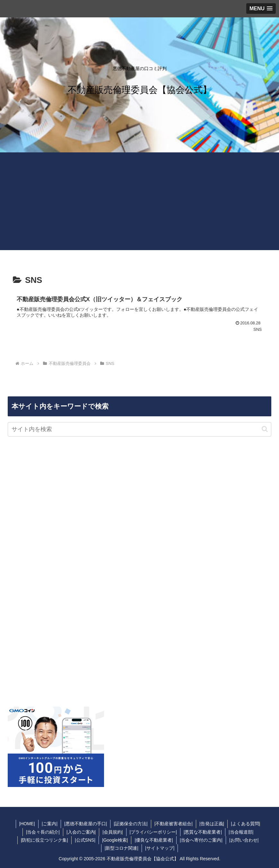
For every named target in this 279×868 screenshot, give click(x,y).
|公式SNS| (85, 840)
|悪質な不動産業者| (203, 832)
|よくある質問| (245, 824)
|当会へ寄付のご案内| (201, 840)
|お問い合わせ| (244, 840)
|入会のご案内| (81, 832)
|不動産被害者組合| (174, 824)
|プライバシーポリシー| (153, 832)
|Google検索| (115, 840)
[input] (139, 429)
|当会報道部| (241, 832)
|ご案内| (50, 824)
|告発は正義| (212, 824)
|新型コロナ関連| (122, 848)
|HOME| (27, 824)
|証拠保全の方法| (131, 824)
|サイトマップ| (160, 848)
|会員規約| (113, 832)
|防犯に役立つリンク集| (44, 840)
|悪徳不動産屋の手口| (86, 824)
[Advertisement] (139, 205)
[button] (265, 429)
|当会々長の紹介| (43, 832)
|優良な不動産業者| (154, 840)
